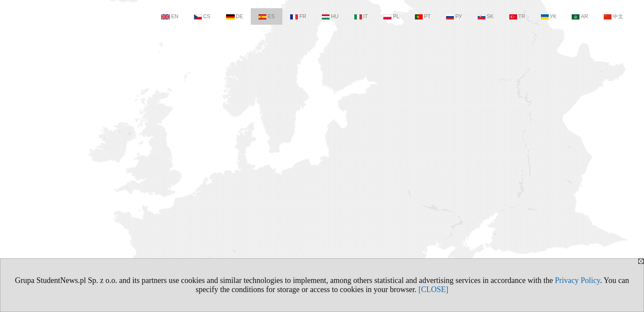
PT (423, 16)
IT (361, 16)
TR (517, 16)
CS (202, 16)
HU (330, 16)
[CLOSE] (433, 289)
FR (298, 16)
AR (580, 16)
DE (235, 16)
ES (267, 16)
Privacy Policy (577, 280)
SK (486, 16)
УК (549, 16)
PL (391, 16)
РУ (454, 16)
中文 (613, 16)
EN (170, 16)
